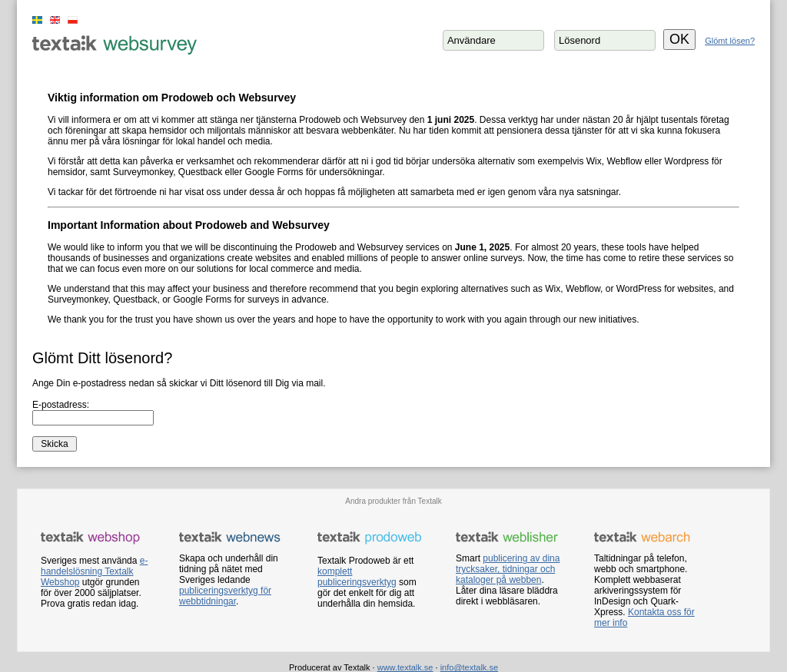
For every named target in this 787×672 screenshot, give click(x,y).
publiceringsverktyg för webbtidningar (225, 596)
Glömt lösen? (730, 41)
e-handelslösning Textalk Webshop (94, 571)
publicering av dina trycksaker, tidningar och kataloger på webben (508, 569)
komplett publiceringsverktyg (357, 577)
